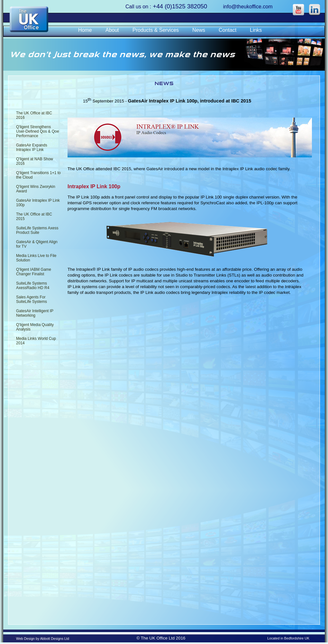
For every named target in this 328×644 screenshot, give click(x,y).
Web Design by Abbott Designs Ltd (43, 639)
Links (256, 30)
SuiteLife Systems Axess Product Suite (37, 230)
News (199, 30)
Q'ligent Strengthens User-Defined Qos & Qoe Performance (37, 131)
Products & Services (156, 30)
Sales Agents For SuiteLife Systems (32, 299)
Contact (228, 30)
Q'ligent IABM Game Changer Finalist (34, 272)
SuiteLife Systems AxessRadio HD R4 (33, 286)
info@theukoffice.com (248, 7)
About (112, 30)
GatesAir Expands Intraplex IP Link (32, 147)
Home (85, 30)
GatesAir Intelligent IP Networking (35, 313)
